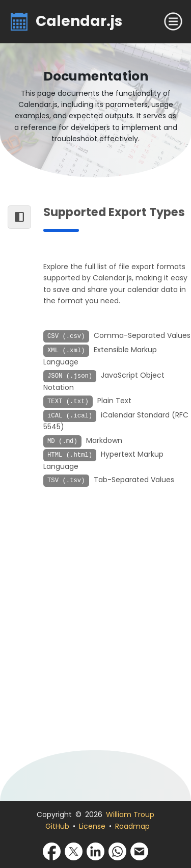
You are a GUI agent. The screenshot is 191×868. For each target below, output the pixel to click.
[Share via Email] (139, 851)
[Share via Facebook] (52, 851)
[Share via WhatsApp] (117, 851)
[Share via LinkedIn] (95, 851)
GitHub (57, 826)
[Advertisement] (95, 627)
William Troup (130, 814)
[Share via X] (74, 851)
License (92, 826)
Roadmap (132, 826)
